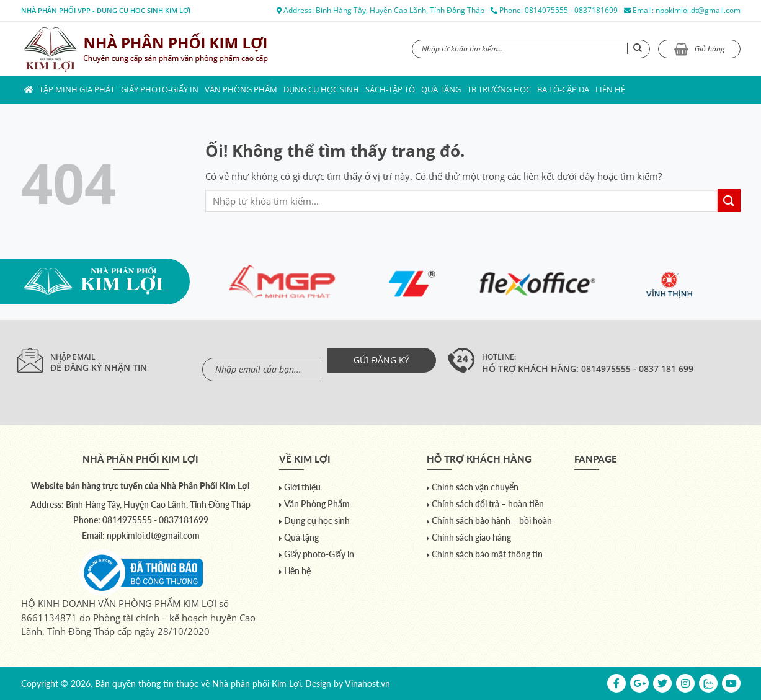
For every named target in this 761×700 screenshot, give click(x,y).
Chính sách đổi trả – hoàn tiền (488, 504)
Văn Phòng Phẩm (241, 90)
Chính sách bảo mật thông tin (487, 554)
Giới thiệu (302, 487)
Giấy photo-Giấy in (160, 90)
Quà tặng (441, 90)
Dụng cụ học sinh (321, 90)
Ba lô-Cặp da (563, 90)
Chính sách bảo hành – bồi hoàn (492, 521)
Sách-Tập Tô (390, 90)
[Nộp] (729, 201)
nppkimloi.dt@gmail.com (698, 10)
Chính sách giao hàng (471, 537)
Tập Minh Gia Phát (77, 90)
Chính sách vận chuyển (475, 487)
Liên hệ (610, 90)
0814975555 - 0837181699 (571, 10)
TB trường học (499, 90)
